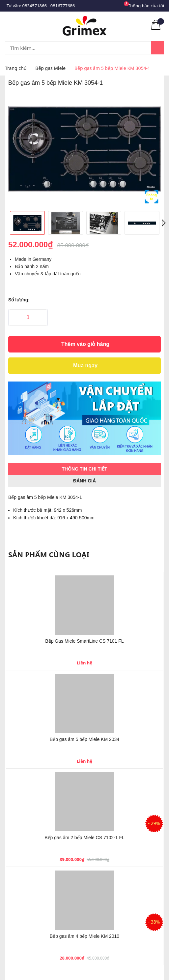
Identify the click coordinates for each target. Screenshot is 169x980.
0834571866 (35, 6)
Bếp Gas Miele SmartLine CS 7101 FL (84, 641)
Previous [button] (16, 223)
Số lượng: (19, 300)
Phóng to (152, 197)
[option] (84, 149)
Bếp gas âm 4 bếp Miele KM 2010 (84, 936)
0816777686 (63, 6)
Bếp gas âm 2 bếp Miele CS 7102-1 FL (84, 838)
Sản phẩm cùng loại (49, 554)
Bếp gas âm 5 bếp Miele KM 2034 (84, 739)
